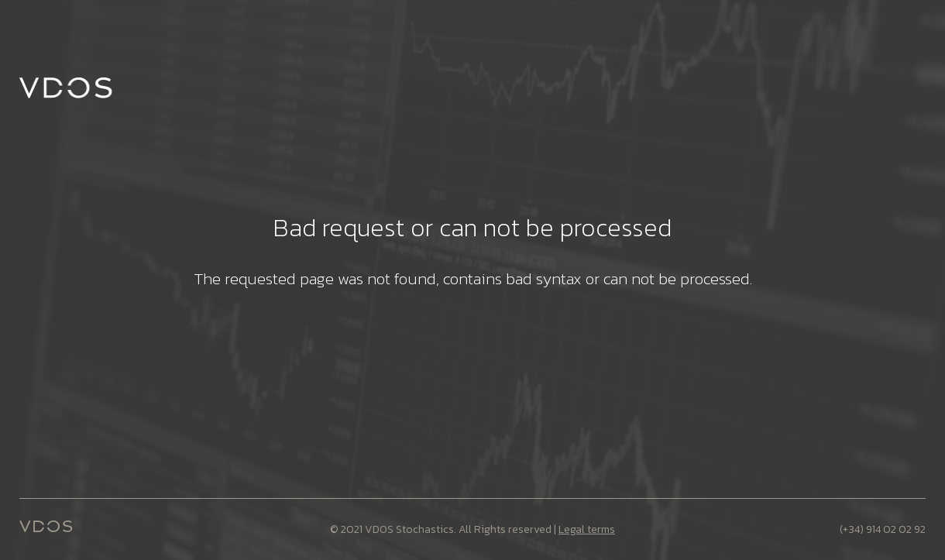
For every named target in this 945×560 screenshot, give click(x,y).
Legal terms (587, 529)
